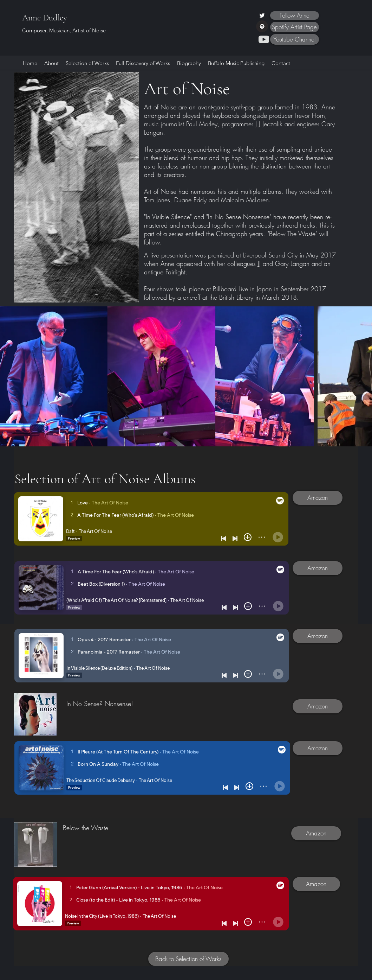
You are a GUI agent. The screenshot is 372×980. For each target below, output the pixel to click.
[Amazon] (318, 498)
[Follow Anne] (295, 15)
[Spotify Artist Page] (295, 27)
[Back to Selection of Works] (188, 959)
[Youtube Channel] (295, 39)
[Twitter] (262, 15)
